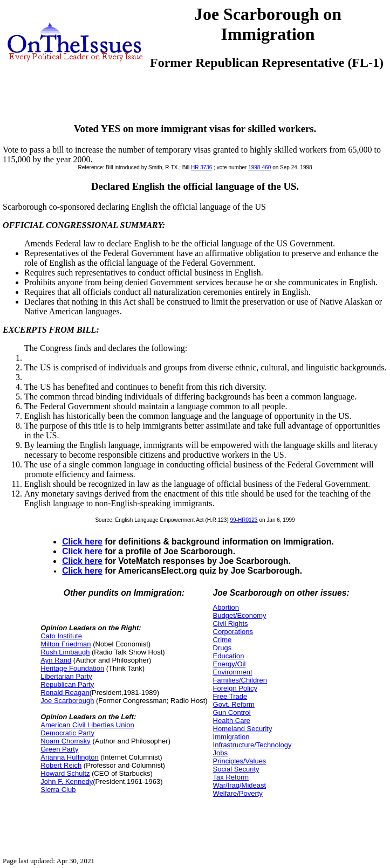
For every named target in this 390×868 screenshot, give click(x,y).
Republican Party (67, 684)
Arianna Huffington (69, 757)
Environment (233, 672)
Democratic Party (67, 733)
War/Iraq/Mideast (240, 785)
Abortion (226, 607)
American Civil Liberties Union (87, 725)
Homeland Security (243, 729)
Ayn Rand (56, 660)
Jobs (220, 753)
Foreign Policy (235, 688)
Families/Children (240, 680)
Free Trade (230, 696)
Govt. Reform (234, 704)
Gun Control (232, 712)
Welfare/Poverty (238, 793)
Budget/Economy (240, 615)
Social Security (236, 769)
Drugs (223, 648)
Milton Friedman (66, 644)
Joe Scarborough (67, 701)
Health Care (232, 721)
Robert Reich (61, 765)
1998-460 (259, 167)
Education (229, 656)
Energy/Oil (230, 664)
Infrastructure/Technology (252, 745)
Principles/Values (240, 761)
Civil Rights (231, 624)
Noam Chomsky (65, 741)
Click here (82, 542)
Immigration (231, 737)
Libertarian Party (66, 676)
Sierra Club (58, 790)
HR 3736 (201, 167)
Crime (223, 640)
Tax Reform (231, 777)
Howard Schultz (65, 773)
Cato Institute (61, 636)
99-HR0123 (244, 520)
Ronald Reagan (65, 693)
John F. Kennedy (67, 781)
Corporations (233, 632)
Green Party (59, 749)
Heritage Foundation (72, 668)
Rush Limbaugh (65, 652)
